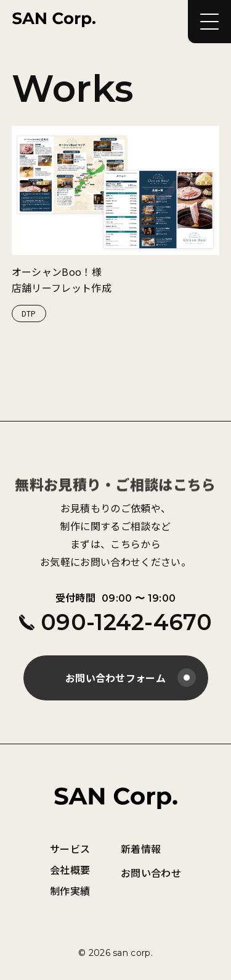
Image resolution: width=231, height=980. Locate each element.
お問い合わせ (151, 873)
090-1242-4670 (115, 622)
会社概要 (70, 870)
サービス (70, 849)
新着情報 (141, 849)
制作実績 (70, 891)
